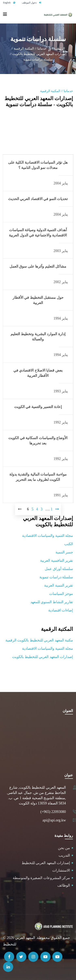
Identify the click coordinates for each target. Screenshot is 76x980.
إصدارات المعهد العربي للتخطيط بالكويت (43, 657)
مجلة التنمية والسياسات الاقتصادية (48, 536)
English (7, 3)
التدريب (64, 855)
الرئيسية (59, 48)
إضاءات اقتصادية (61, 610)
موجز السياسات (61, 594)
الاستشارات (61, 870)
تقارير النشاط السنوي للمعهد (52, 602)
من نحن (64, 848)
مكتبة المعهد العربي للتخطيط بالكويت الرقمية (39, 640)
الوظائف (64, 885)
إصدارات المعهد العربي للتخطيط (46, 863)
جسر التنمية (64, 552)
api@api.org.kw (54, 820)
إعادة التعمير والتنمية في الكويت (38, 407)
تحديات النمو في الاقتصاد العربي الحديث (38, 199)
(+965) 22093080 (53, 812)
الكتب (69, 544)
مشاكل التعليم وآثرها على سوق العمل (38, 266)
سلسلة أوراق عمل (59, 569)
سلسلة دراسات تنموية (56, 577)
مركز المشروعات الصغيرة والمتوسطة (41, 878)
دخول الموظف (29, 3)
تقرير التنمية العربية (59, 585)
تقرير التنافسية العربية (57, 560)
